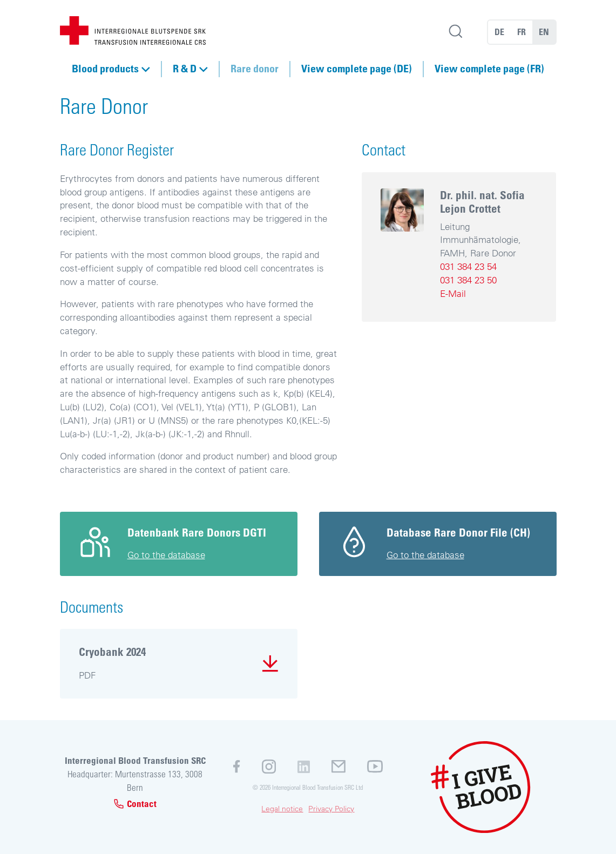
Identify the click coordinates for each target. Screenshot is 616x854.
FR (522, 32)
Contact (135, 804)
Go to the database (166, 555)
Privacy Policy (331, 809)
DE (499, 32)
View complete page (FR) (489, 69)
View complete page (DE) (357, 69)
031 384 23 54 (468, 266)
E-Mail (453, 293)
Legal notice (282, 809)
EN (544, 32)
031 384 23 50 (468, 280)
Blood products (105, 69)
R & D (185, 69)
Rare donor (255, 69)
